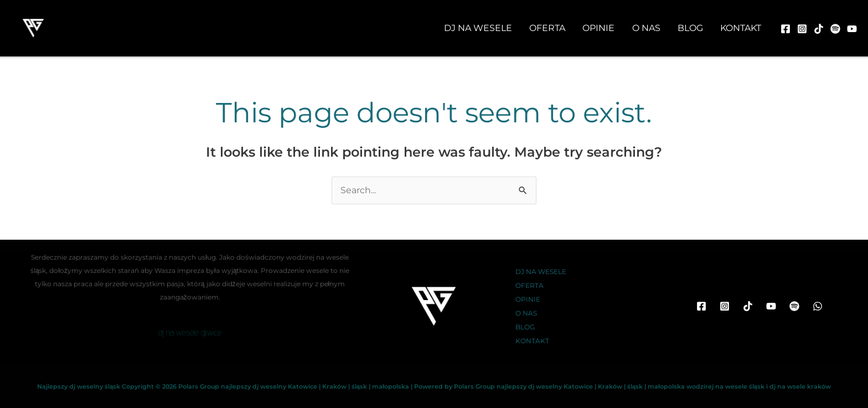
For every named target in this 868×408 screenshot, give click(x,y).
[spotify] (835, 29)
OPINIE (528, 299)
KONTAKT (532, 341)
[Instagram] (802, 29)
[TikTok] (819, 29)
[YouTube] (771, 306)
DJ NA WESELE (541, 272)
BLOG (525, 327)
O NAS (526, 313)
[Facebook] (786, 29)
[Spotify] (794, 306)
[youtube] (852, 29)
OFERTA (529, 285)
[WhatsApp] (818, 306)
